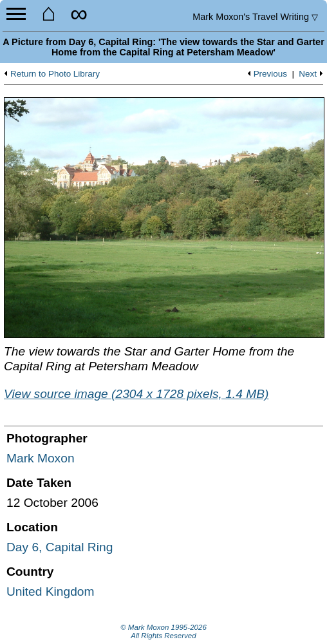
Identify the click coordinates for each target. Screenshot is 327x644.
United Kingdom (51, 592)
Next (308, 74)
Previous (270, 74)
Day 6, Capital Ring (60, 547)
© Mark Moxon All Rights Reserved (163, 632)
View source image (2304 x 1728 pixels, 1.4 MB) (136, 394)
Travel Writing (255, 17)
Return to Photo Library (55, 74)
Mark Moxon (41, 458)
